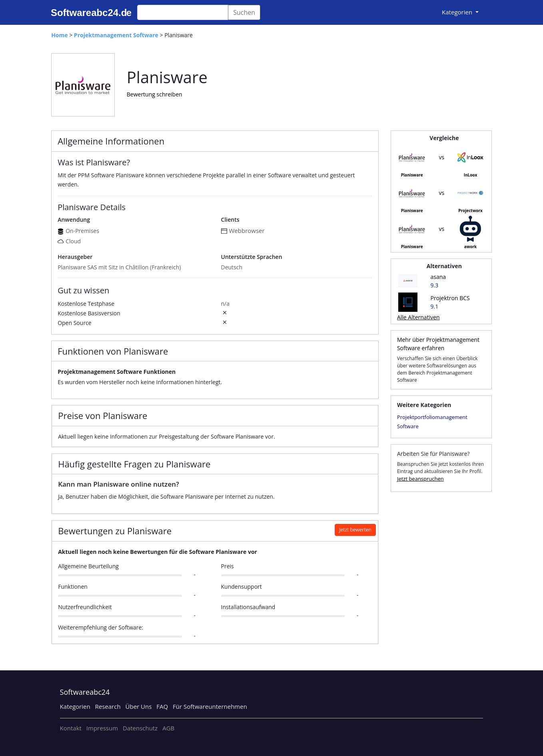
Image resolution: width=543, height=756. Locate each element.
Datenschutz (140, 728)
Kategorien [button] (458, 12)
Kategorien (75, 706)
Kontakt (71, 728)
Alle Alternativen (418, 317)
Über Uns (139, 706)
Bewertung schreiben (155, 94)
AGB (168, 728)
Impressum (102, 728)
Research (108, 706)
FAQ (162, 706)
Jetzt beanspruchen (420, 479)
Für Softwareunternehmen (210, 706)
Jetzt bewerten (355, 530)
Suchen (244, 12)
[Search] (183, 12)
